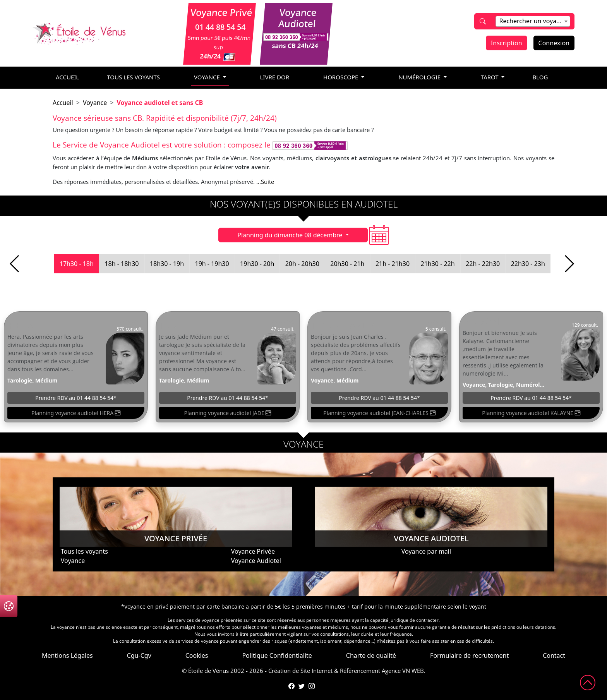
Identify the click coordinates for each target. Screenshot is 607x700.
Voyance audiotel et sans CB (160, 103)
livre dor (275, 77)
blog (540, 77)
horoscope (341, 77)
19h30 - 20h (257, 264)
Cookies (197, 655)
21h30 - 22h (437, 264)
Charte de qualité (371, 655)
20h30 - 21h (347, 264)
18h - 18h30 (122, 264)
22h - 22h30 (483, 264)
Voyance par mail (426, 551)
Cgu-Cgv (139, 655)
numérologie (420, 77)
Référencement (360, 671)
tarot (490, 77)
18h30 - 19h (167, 264)
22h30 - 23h (528, 264)
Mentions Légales (67, 655)
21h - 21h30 (393, 264)
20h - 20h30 (302, 264)
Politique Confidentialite (277, 655)
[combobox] (533, 21)
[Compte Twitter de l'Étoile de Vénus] (302, 686)
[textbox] (533, 21)
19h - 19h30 (212, 264)
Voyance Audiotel (256, 561)
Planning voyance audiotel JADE (228, 413)
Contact (554, 655)
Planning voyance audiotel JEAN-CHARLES (379, 413)
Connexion (554, 43)
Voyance (95, 103)
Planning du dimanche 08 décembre (291, 235)
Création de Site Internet (300, 671)
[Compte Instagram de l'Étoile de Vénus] (312, 686)
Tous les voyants (133, 77)
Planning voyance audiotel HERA (76, 413)
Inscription (507, 43)
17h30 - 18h (77, 264)
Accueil (63, 103)
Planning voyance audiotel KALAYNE (531, 413)
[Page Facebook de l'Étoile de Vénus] (291, 686)
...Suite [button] (265, 182)
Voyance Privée (253, 551)
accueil (67, 77)
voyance (208, 77)
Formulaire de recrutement (469, 655)
